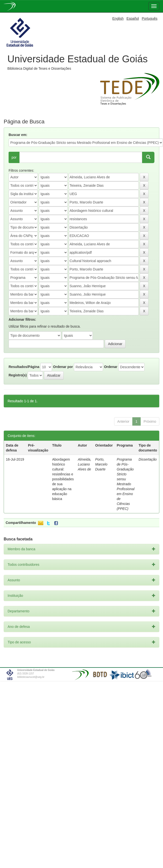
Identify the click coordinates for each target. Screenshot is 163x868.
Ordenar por (63, 367)
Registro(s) (18, 375)
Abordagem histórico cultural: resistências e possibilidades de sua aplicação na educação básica (63, 479)
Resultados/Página (24, 367)
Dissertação (148, 459)
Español (133, 18)
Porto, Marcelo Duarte (101, 464)
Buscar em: (18, 135)
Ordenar (111, 367)
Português (149, 18)
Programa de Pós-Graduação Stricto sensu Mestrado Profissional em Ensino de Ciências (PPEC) (125, 484)
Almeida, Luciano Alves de (84, 464)
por (14, 157)
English (118, 18)
